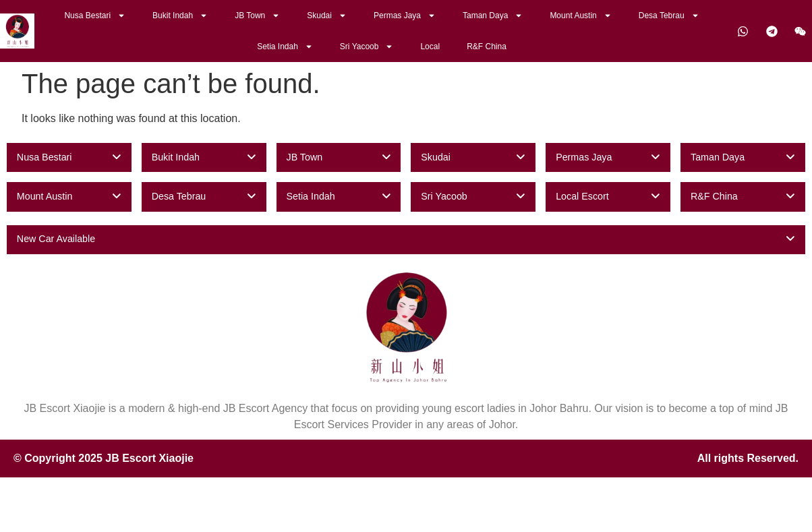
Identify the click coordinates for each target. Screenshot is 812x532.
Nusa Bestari (95, 16)
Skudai (327, 16)
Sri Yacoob (367, 47)
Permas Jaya (405, 16)
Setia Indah (285, 47)
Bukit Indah (180, 16)
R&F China (487, 47)
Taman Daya (493, 16)
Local (430, 47)
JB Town (257, 16)
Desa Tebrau (669, 16)
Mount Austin (580, 16)
